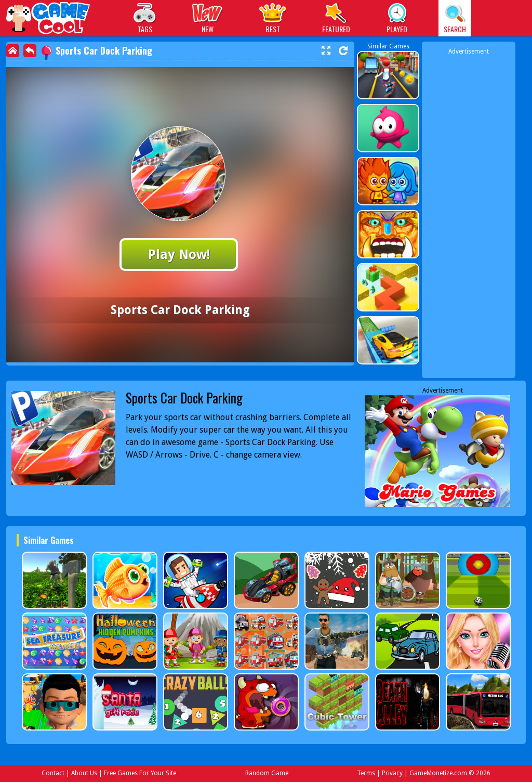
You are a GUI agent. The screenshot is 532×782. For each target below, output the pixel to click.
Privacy (392, 773)
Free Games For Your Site (140, 773)
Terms (366, 773)
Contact (53, 773)
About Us (84, 773)
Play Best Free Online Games (49, 19)
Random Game (267, 773)
